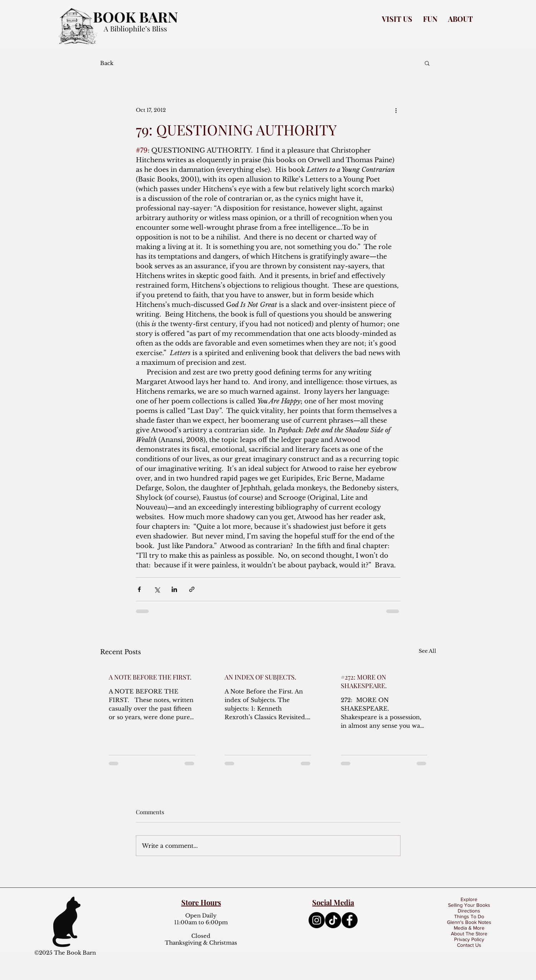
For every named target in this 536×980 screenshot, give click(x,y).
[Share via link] (192, 589)
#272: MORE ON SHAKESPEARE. (364, 681)
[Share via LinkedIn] (174, 589)
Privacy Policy (469, 939)
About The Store (469, 934)
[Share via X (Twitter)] (157, 589)
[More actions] (396, 110)
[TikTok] (333, 920)
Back (107, 63)
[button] (397, 19)
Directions (469, 911)
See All (427, 651)
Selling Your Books (469, 905)
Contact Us (469, 945)
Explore (469, 899)
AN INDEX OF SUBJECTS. (260, 677)
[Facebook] (350, 920)
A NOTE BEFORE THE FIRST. (150, 677)
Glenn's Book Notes (469, 922)
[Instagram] (317, 920)
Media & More (469, 928)
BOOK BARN (136, 17)
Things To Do (469, 916)
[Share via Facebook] (139, 589)
